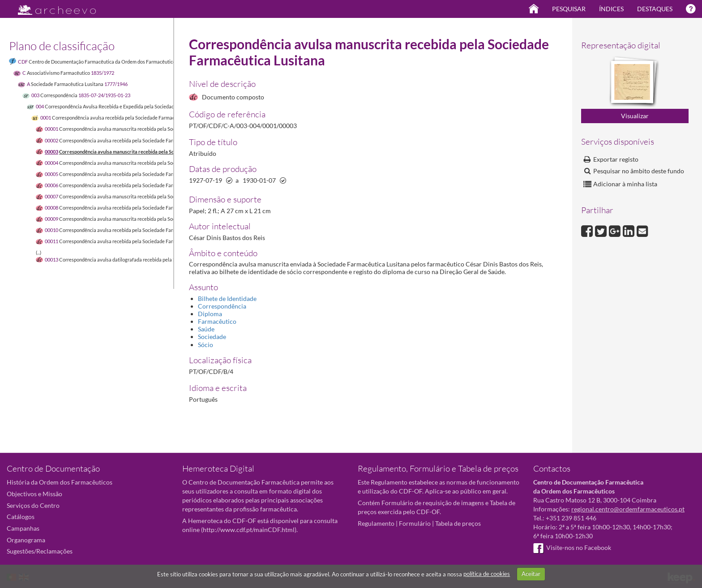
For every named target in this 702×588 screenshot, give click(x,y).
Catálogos (21, 517)
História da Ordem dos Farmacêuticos (60, 482)
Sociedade (212, 337)
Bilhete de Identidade (227, 298)
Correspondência (222, 306)
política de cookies (487, 574)
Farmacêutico (217, 321)
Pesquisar (569, 9)
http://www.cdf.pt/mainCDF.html (249, 530)
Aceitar (531, 574)
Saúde (206, 329)
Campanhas (23, 528)
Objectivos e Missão (34, 494)
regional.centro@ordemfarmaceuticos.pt (628, 509)
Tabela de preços (458, 523)
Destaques (655, 9)
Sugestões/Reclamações (40, 551)
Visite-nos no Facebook (572, 547)
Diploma (210, 314)
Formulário (415, 523)
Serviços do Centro (33, 505)
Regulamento (376, 523)
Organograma (26, 540)
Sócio (205, 345)
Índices (611, 9)
